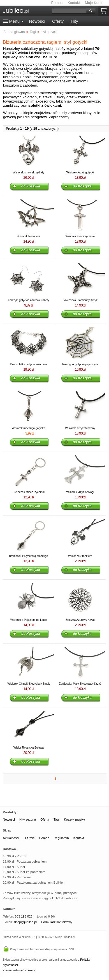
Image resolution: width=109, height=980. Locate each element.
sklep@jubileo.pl (25, 922)
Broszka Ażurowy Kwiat (80, 620)
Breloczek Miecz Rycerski (29, 492)
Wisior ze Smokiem (80, 556)
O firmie (29, 838)
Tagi (56, 819)
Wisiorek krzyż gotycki (80, 172)
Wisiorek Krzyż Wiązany (80, 428)
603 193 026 (24, 916)
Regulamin (61, 838)
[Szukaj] (69, 11)
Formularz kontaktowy (57, 922)
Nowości (37, 21)
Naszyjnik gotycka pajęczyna (80, 364)
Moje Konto (94, 3)
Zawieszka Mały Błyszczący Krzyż (80, 684)
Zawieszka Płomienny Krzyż (80, 300)
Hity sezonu (28, 819)
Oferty (58, 21)
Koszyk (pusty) (74, 819)
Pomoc (57, 3)
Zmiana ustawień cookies (19, 970)
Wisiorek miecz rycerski (80, 236)
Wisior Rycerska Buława (29, 748)
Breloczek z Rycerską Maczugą (29, 556)
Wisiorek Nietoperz (29, 236)
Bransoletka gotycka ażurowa (29, 364)
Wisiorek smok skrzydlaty (29, 172)
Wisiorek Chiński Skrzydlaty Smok (28, 684)
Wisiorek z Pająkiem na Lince (29, 620)
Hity (74, 21)
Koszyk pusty (105, 11)
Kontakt (74, 3)
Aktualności (11, 838)
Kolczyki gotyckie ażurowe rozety (29, 300)
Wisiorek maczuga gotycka (28, 428)
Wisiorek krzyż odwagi (80, 492)
